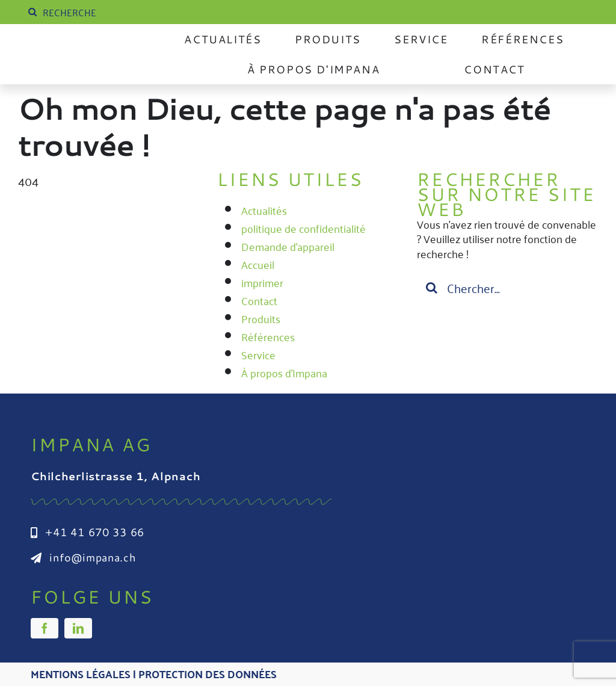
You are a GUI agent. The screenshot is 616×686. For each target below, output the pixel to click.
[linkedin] (78, 628)
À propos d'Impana (284, 372)
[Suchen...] (507, 288)
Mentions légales (81, 674)
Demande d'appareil (288, 246)
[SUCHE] (116, 12)
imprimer (262, 282)
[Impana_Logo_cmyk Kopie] (92, 49)
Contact (259, 300)
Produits (261, 318)
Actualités (264, 210)
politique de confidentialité (303, 228)
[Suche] (32, 12)
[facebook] (45, 628)
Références (268, 336)
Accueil (258, 264)
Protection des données (208, 674)
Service (258, 354)
